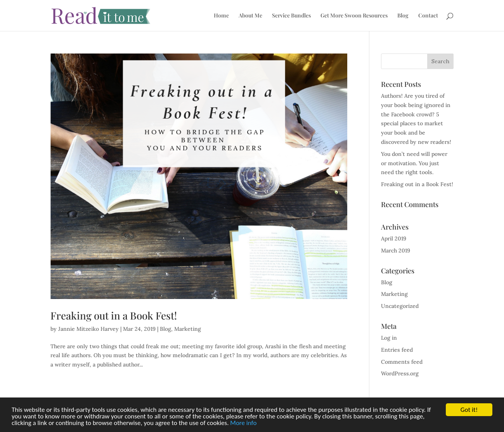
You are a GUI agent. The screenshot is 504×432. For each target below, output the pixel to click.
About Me (250, 16)
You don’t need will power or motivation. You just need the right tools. (414, 163)
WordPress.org (400, 373)
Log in (389, 338)
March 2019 (396, 251)
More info (243, 423)
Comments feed (402, 362)
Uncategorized (400, 306)
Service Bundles (291, 16)
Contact (428, 16)
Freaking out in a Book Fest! (114, 315)
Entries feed (397, 350)
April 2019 (394, 238)
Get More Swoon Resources (354, 16)
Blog (403, 16)
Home (221, 16)
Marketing (188, 329)
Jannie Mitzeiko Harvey (88, 329)
